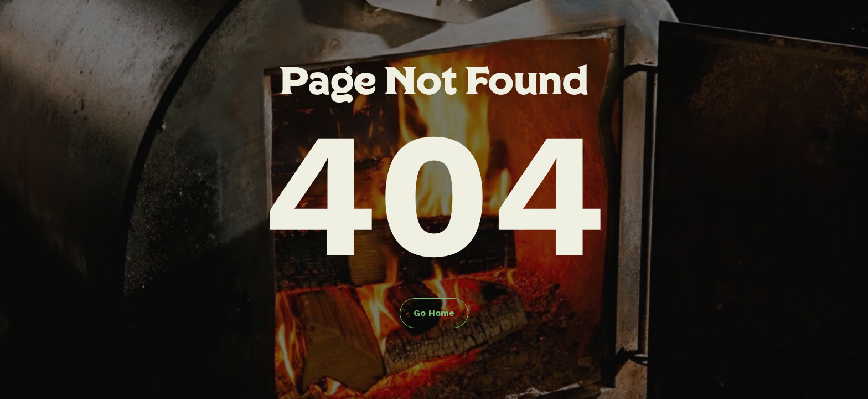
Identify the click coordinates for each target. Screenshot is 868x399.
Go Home (434, 313)
